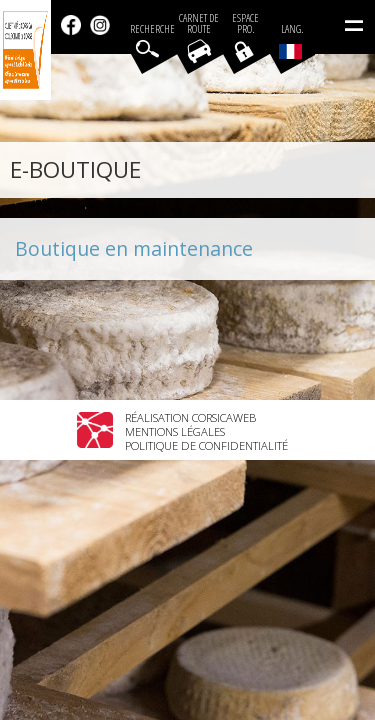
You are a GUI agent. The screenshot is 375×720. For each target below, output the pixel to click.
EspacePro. (245, 24)
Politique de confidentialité (206, 445)
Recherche (152, 29)
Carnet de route (199, 24)
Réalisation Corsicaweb (190, 417)
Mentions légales (175, 431)
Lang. (291, 41)
